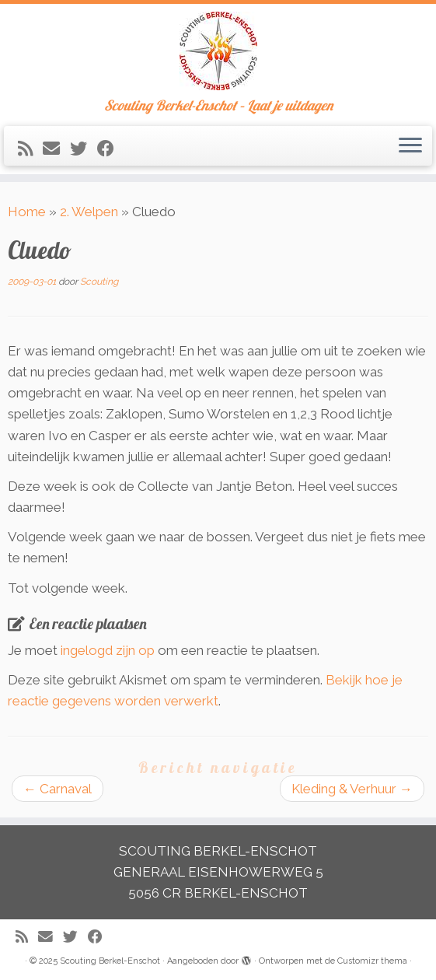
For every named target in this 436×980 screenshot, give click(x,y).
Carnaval (58, 789)
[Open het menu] (410, 146)
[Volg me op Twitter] (84, 149)
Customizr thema (372, 961)
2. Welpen (89, 212)
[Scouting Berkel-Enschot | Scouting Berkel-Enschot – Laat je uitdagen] (218, 51)
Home (27, 212)
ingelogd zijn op (108, 650)
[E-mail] (56, 149)
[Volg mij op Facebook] (111, 149)
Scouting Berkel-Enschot (110, 961)
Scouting (99, 282)
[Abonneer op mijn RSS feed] (30, 149)
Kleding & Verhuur (352, 789)
